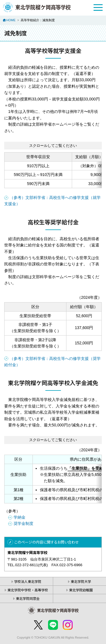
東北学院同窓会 (28, 598)
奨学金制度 (23, 523)
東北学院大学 (81, 581)
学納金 (20, 517)
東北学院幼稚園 (81, 590)
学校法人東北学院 (28, 581)
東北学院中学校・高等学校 (28, 590)
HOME (11, 20)
